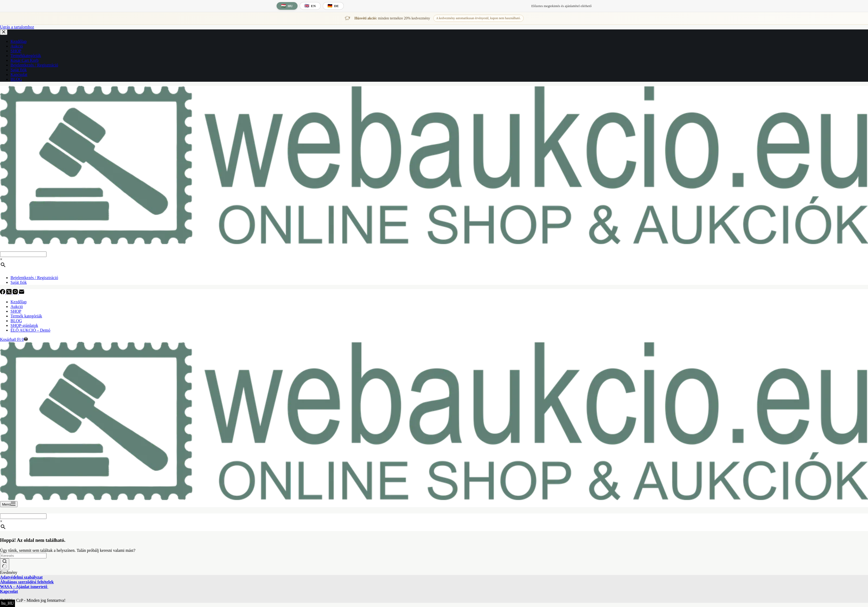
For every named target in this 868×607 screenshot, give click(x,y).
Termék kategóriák (26, 316)
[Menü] (9, 504)
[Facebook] (3, 293)
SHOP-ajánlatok (24, 325)
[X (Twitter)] (9, 293)
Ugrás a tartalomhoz (17, 27)
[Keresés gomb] (5, 564)
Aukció (17, 307)
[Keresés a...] (23, 556)
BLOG (16, 321)
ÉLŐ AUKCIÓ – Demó (30, 330)
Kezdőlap (19, 302)
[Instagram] (16, 293)
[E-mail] (22, 293)
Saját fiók (19, 282)
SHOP (16, 311)
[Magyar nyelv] (287, 6)
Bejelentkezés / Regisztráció (34, 278)
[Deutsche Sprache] (333, 6)
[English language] (310, 6)
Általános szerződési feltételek (27, 582)
